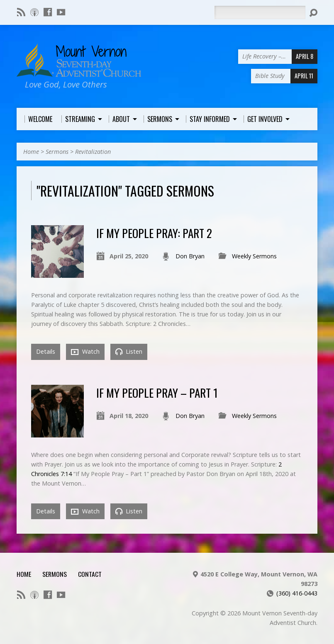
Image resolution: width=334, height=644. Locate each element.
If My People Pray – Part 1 (157, 392)
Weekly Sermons (254, 256)
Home (31, 152)
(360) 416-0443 (297, 593)
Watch (85, 352)
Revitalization (93, 152)
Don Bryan (190, 256)
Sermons (57, 152)
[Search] (260, 12)
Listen (129, 351)
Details (46, 351)
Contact (90, 574)
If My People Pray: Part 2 (154, 233)
